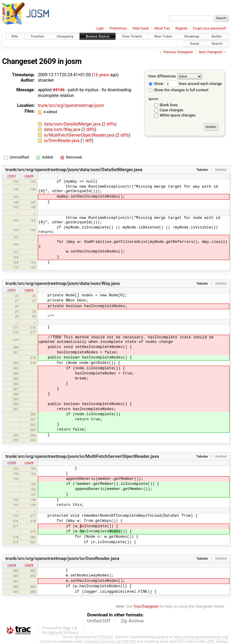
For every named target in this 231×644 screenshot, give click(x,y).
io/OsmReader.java (62, 141)
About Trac (162, 28)
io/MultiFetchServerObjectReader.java (80, 135)
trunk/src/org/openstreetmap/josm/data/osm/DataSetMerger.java (74, 170)
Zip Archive (132, 621)
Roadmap (192, 36)
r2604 (12, 565)
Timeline (37, 36)
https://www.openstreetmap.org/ (201, 637)
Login (100, 28)
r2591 (12, 176)
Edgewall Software (63, 632)
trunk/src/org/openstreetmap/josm (71, 105)
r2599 (12, 463)
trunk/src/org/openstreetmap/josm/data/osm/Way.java (63, 283)
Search (217, 43)
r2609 (29, 176)
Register (181, 28)
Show (156, 84)
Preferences (118, 28)
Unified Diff (99, 621)
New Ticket (163, 36)
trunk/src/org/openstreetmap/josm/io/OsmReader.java (62, 558)
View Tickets (132, 36)
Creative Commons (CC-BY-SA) (110, 641)
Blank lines (169, 105)
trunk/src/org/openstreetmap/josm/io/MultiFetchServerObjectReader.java (82, 456)
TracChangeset (146, 606)
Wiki (15, 36)
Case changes (172, 110)
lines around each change (193, 84)
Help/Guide (141, 28)
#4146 (59, 90)
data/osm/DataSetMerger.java (73, 124)
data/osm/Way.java (63, 129)
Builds (217, 36)
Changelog (65, 36)
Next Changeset (211, 52)
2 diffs (109, 124)
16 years (101, 75)
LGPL (211, 641)
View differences (162, 76)
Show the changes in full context (179, 90)
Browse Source (98, 36)
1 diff (87, 141)
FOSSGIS (105, 637)
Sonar (195, 43)
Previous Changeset (178, 52)
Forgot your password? (210, 28)
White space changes (178, 115)
